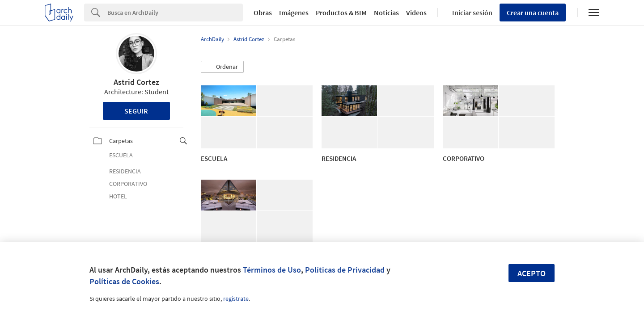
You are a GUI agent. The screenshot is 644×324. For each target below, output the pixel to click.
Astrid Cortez (136, 82)
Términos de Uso (272, 270)
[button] (222, 67)
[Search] (175, 13)
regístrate (236, 299)
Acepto (532, 273)
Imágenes (294, 13)
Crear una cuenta (533, 13)
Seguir (136, 111)
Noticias (386, 13)
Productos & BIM (341, 13)
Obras (263, 13)
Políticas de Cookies (124, 281)
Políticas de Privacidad (345, 270)
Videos (416, 13)
